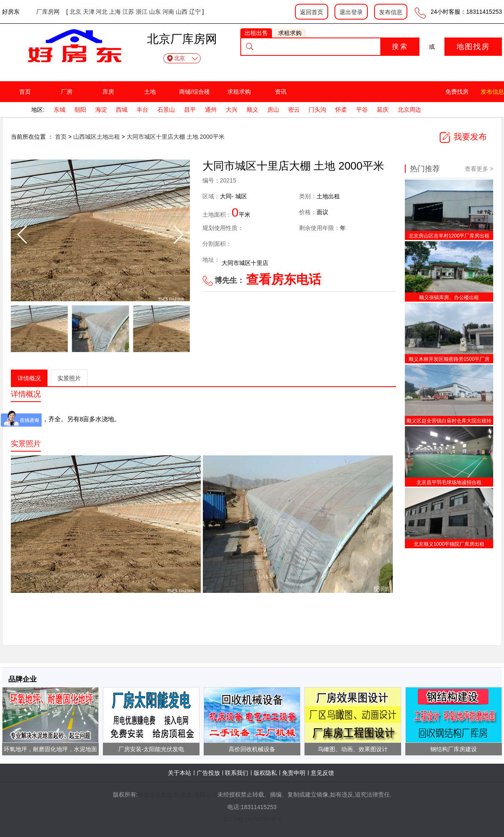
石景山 (166, 110)
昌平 (190, 110)
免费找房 (457, 92)
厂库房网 (48, 12)
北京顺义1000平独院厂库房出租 (449, 544)
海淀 (101, 110)
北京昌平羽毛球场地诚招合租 (449, 482)
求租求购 (239, 92)
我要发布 (463, 137)
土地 (150, 92)
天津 (89, 12)
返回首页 (312, 12)
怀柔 (341, 110)
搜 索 (399, 46)
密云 (294, 110)
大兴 (232, 110)
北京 (75, 12)
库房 (108, 92)
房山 (273, 110)
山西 (182, 12)
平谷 (362, 110)
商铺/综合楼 (195, 92)
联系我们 (237, 773)
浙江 (142, 12)
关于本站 (180, 773)
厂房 (67, 92)
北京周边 (409, 110)
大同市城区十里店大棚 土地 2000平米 (176, 137)
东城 (60, 110)
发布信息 (391, 12)
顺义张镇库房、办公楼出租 (449, 297)
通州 (211, 110)
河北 (102, 12)
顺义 (252, 110)
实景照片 (69, 378)
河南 (168, 12)
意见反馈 (322, 773)
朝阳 (80, 110)
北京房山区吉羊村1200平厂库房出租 (449, 236)
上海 (115, 12)
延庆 (383, 110)
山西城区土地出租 (97, 137)
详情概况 (29, 378)
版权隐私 (265, 773)
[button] (178, 235)
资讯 (281, 92)
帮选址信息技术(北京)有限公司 (177, 795)
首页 (25, 92)
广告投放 (208, 773)
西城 (122, 110)
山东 (155, 12)
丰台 (142, 110)
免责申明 (294, 773)
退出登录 (351, 12)
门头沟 (317, 110)
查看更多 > (479, 169)
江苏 (128, 12)
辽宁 (195, 12)
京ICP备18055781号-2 (252, 820)
